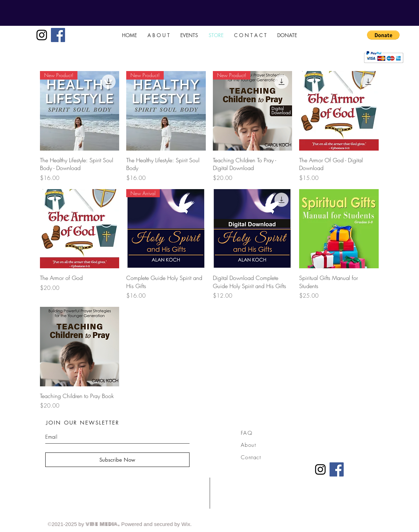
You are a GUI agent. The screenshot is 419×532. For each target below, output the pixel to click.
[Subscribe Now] (117, 460)
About (249, 445)
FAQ (247, 433)
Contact (251, 457)
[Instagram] (42, 35)
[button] (383, 35)
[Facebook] (58, 35)
